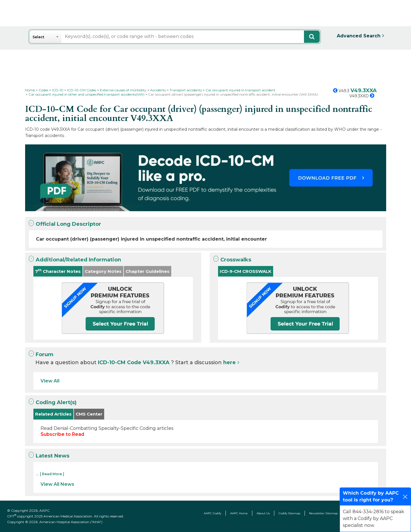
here (229, 362)
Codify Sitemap (289, 513)
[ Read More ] (52, 474)
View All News (57, 484)
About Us (263, 513)
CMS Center (89, 414)
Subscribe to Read (62, 434)
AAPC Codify (212, 513)
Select (38, 37)
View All (50, 381)
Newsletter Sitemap (323, 513)
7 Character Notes (58, 271)
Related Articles (53, 414)
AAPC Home (239, 513)
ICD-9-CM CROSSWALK (246, 271)
